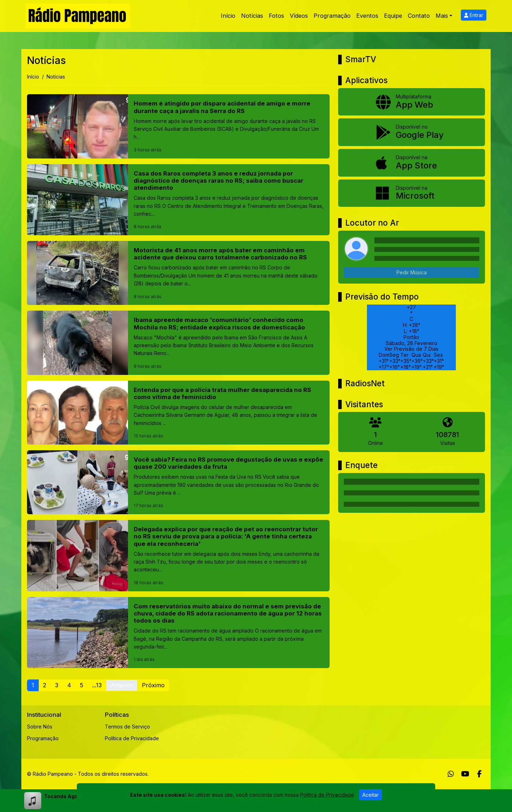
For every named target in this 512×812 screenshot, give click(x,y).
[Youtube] (465, 774)
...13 (97, 685)
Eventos (367, 16)
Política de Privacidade (132, 738)
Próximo (153, 685)
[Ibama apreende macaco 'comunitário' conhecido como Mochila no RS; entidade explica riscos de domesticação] (178, 343)
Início (228, 16)
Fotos (276, 16)
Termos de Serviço (127, 727)
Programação (332, 16)
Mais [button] (442, 16)
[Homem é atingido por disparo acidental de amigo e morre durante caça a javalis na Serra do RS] (178, 126)
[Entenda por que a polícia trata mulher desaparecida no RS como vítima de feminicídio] (178, 413)
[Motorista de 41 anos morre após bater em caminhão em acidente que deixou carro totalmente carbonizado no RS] (178, 273)
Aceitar (370, 795)
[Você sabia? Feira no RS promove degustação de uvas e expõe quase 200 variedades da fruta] (178, 482)
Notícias (252, 16)
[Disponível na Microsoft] (412, 193)
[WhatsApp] (451, 774)
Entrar (474, 15)
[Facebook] (479, 774)
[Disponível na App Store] (412, 163)
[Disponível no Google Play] (412, 132)
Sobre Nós (40, 727)
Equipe (393, 16)
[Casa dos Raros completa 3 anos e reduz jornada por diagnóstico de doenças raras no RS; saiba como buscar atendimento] (178, 200)
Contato (419, 16)
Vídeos (299, 16)
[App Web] (412, 102)
